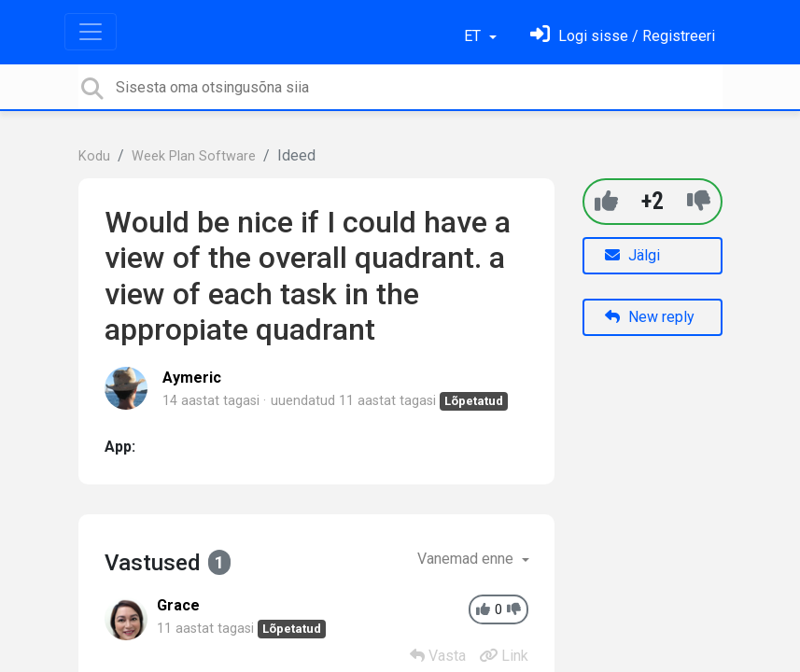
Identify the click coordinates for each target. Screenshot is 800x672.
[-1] (699, 201)
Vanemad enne (467, 559)
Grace (178, 605)
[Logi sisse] (623, 36)
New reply (650, 317)
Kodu (94, 156)
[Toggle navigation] (91, 32)
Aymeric (192, 378)
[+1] (606, 201)
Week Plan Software (194, 156)
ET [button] (474, 36)
